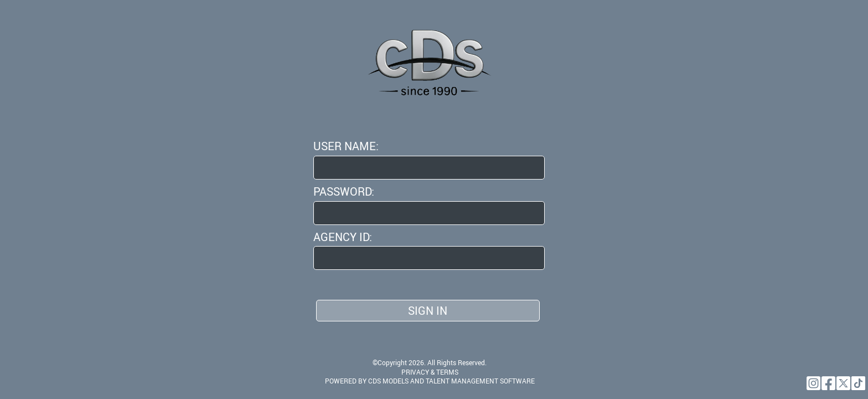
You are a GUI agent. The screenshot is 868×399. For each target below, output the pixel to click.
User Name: (346, 146)
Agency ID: (343, 237)
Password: (344, 191)
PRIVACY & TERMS (430, 372)
